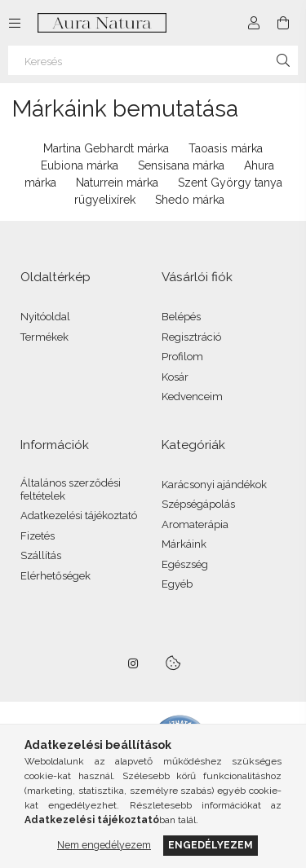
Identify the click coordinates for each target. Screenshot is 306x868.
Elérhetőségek (55, 576)
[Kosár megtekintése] (283, 23)
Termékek (44, 337)
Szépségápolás (198, 504)
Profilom (182, 357)
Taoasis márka (226, 148)
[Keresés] (153, 60)
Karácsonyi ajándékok (214, 485)
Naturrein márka (117, 183)
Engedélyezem (211, 845)
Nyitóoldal (45, 317)
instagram (134, 663)
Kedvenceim (192, 397)
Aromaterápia (195, 524)
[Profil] (254, 23)
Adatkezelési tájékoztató (79, 516)
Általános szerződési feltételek (71, 489)
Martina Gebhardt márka (106, 148)
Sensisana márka (181, 165)
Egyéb (177, 584)
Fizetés (38, 536)
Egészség (185, 564)
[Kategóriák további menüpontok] (15, 23)
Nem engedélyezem (104, 845)
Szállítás (41, 555)
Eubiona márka (80, 165)
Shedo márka (190, 200)
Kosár (175, 377)
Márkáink (184, 544)
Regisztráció (191, 337)
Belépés (181, 317)
